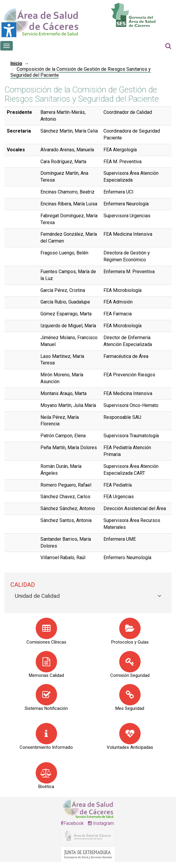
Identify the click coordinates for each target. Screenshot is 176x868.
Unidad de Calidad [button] (37, 596)
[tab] (88, 596)
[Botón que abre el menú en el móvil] (7, 46)
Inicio (16, 63)
